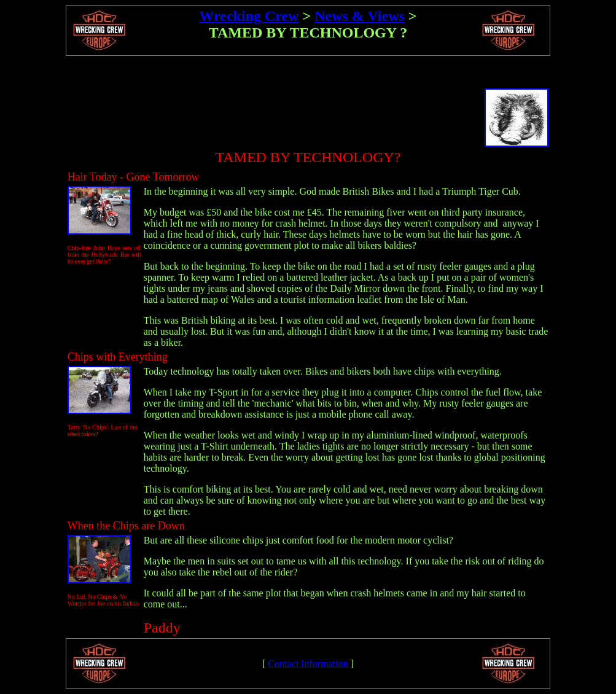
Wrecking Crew (249, 16)
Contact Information (308, 664)
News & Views (360, 16)
